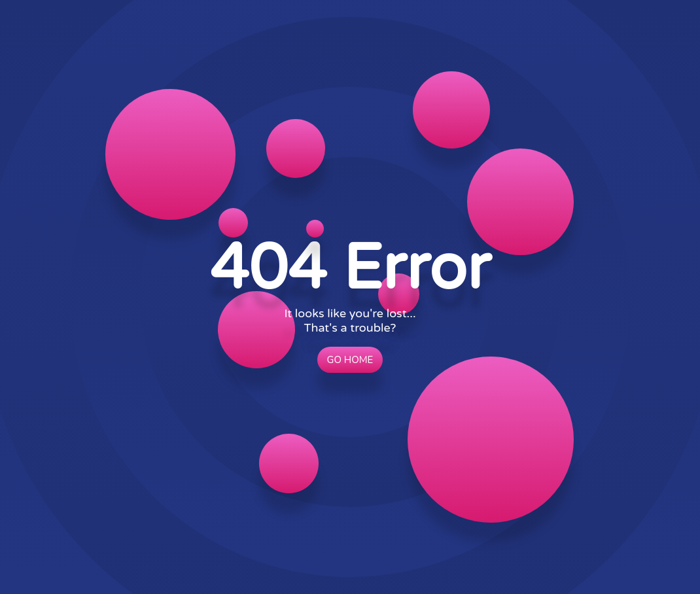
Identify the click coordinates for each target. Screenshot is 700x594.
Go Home (350, 360)
